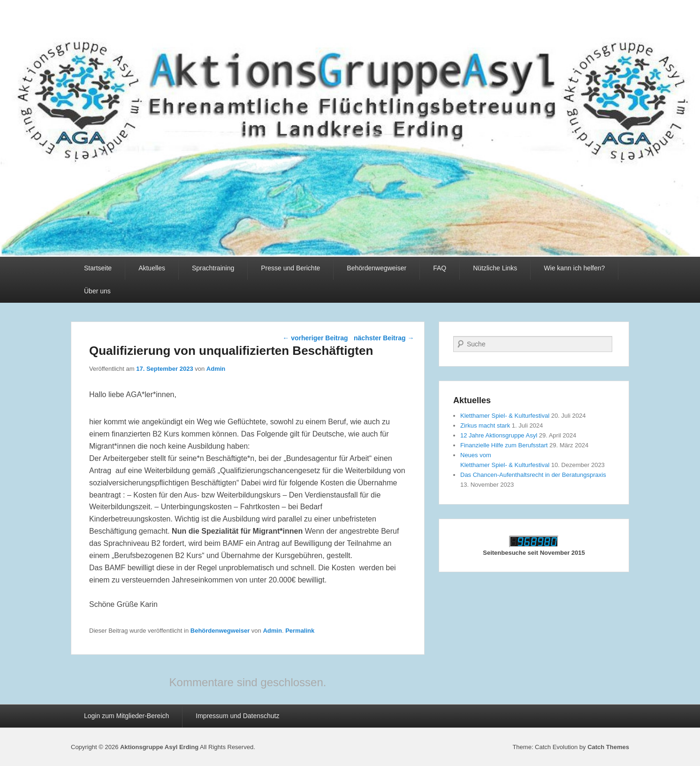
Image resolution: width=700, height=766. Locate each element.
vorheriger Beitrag (315, 338)
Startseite (98, 268)
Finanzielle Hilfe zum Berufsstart (504, 445)
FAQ (440, 268)
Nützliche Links (495, 268)
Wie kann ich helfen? (574, 268)
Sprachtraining (213, 268)
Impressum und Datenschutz (237, 716)
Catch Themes (608, 747)
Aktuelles (152, 268)
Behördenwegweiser (377, 268)
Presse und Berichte (290, 268)
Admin (216, 369)
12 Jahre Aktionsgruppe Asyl (499, 435)
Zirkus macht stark (485, 425)
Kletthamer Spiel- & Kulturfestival (505, 416)
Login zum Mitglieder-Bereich (126, 716)
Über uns (97, 291)
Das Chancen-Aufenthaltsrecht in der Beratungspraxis (533, 475)
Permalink (300, 631)
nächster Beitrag (384, 338)
